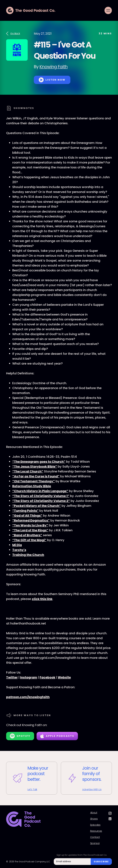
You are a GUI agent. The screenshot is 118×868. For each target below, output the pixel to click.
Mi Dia (17, 545)
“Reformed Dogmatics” (31, 520)
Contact (95, 837)
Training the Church (28, 555)
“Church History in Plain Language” (40, 491)
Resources (96, 831)
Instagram (29, 677)
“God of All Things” (27, 516)
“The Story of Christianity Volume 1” (41, 496)
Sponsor (95, 843)
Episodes (95, 825)
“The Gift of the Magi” (29, 540)
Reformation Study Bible (32, 486)
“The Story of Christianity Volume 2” (41, 501)
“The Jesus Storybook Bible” (35, 466)
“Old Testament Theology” (34, 481)
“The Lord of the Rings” (30, 530)
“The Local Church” (28, 471)
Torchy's (19, 550)
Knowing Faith (54, 67)
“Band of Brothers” (27, 535)
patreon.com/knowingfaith (28, 697)
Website (64, 677)
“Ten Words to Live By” (30, 525)
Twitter (12, 677)
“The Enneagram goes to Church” (39, 462)
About (94, 813)
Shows (94, 819)
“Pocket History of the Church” (37, 506)
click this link (42, 599)
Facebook (47, 677)
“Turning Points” (25, 511)
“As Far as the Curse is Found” (36, 476)
